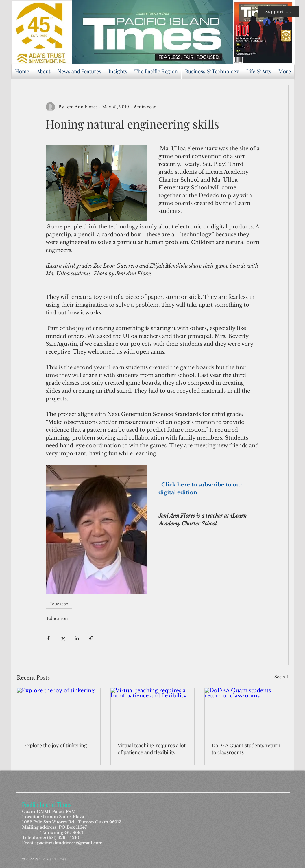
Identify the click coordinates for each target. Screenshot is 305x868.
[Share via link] (91, 638)
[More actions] (256, 107)
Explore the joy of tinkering (56, 745)
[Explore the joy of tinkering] (59, 711)
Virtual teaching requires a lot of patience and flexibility (152, 749)
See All (281, 677)
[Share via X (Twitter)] (63, 638)
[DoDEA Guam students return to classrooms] (246, 711)
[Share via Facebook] (48, 638)
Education (59, 604)
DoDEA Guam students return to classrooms (246, 749)
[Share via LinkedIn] (77, 638)
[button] (279, 12)
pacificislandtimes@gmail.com (70, 843)
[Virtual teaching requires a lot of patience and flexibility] (152, 711)
